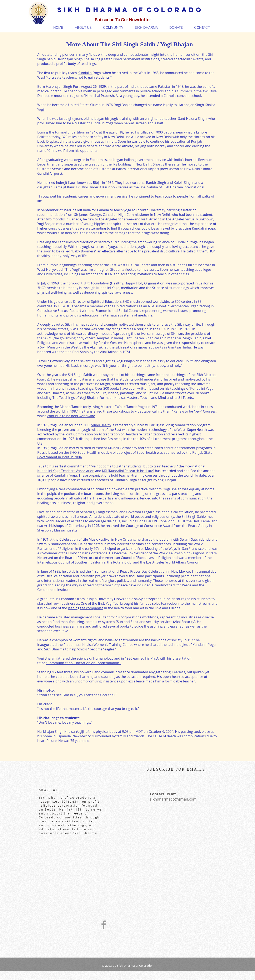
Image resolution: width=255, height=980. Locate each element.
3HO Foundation (96, 283)
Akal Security (184, 622)
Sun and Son (127, 622)
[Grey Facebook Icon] (104, 925)
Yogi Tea (112, 603)
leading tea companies (86, 608)
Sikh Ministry (50, 347)
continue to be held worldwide (71, 416)
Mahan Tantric (71, 407)
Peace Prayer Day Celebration (143, 571)
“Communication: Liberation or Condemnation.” (84, 663)
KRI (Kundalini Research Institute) (128, 471)
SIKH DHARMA (93, 10)
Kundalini (85, 73)
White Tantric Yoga (131, 407)
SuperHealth (101, 425)
